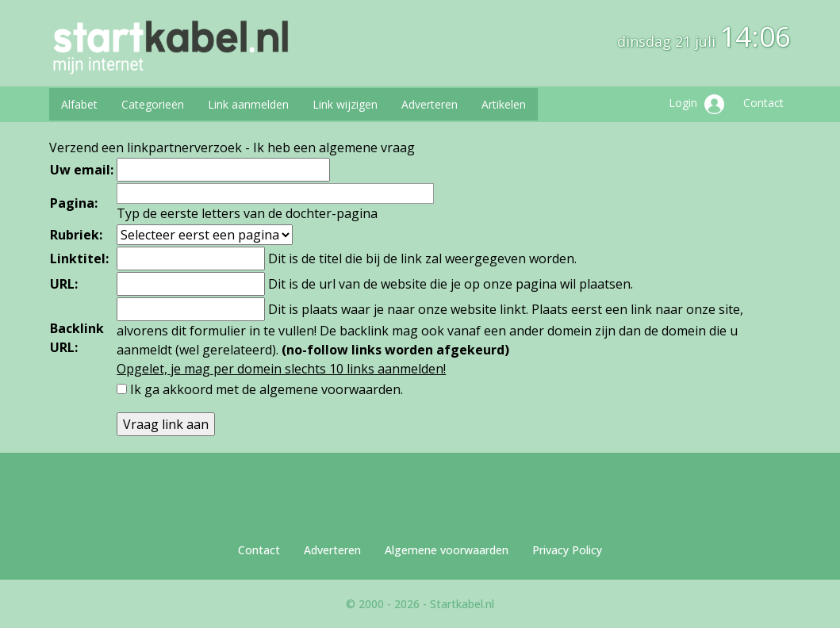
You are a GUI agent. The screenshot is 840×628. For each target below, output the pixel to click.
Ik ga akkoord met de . (267, 389)
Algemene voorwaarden (447, 550)
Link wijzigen (345, 104)
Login (696, 104)
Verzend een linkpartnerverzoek (146, 147)
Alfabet (79, 104)
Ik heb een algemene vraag (334, 147)
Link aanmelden (248, 104)
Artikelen (504, 104)
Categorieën (153, 104)
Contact (763, 103)
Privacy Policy (567, 550)
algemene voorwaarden (330, 389)
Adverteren (430, 104)
